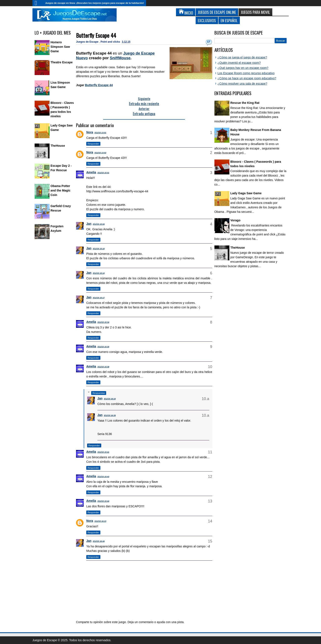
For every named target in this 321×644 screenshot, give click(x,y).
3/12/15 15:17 (99, 298)
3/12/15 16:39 (110, 415)
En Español (229, 20)
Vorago (235, 220)
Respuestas (99, 393)
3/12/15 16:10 (110, 399)
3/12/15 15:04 (99, 224)
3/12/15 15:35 (103, 347)
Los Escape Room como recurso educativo (246, 73)
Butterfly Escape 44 (96, 35)
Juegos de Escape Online (217, 12)
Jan (89, 224)
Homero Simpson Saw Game (60, 47)
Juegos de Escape (88, 42)
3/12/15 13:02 (100, 153)
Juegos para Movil (255, 12)
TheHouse (58, 146)
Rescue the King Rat (245, 103)
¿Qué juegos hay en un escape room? (243, 68)
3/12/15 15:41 (103, 452)
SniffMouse (120, 58)
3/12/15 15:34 (103, 322)
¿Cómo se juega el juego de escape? (242, 57)
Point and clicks (111, 42)
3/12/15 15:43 (103, 477)
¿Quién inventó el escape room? (239, 63)
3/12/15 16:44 (99, 541)
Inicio (38, 3)
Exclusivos (207, 20)
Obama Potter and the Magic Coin (61, 190)
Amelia (91, 172)
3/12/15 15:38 (103, 367)
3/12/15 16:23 (100, 521)
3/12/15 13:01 (100, 133)
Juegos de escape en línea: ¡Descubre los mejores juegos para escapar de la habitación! (95, 3)
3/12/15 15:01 (103, 173)
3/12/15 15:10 (99, 249)
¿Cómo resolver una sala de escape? (243, 84)
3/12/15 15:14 (99, 273)
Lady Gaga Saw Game (246, 193)
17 (209, 42)
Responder (93, 144)
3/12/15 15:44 (103, 501)
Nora (90, 132)
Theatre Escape (62, 62)
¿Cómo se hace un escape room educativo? (247, 78)
